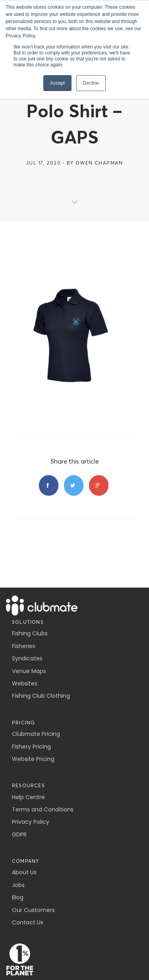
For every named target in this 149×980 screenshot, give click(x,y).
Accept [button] (57, 83)
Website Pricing (33, 759)
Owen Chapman (99, 163)
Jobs (18, 885)
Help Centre (28, 797)
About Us (24, 872)
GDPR (19, 834)
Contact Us (28, 922)
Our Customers (33, 910)
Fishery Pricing (31, 747)
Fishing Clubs (30, 633)
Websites (25, 683)
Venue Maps (29, 671)
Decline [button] (91, 83)
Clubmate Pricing (36, 734)
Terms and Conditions (43, 809)
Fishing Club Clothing (41, 696)
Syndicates (27, 658)
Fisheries (24, 646)
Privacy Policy (31, 822)
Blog (18, 897)
